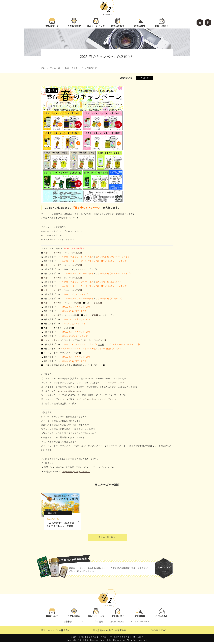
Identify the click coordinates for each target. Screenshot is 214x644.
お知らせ (145, 78)
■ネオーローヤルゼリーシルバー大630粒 (62, 278)
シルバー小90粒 (94, 303)
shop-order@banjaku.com (70, 391)
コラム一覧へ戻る (107, 537)
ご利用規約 (98, 623)
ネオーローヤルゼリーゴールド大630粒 (63, 253)
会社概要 (68, 623)
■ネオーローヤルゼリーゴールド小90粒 (61, 303)
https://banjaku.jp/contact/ (76, 472)
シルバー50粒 (91, 315)
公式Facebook (117, 623)
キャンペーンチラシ (117, 383)
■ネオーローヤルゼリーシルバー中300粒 (62, 290)
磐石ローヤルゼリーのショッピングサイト (96, 399)
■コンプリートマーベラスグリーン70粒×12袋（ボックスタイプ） (74, 340)
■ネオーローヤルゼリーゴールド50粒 (60, 315)
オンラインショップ (140, 623)
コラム (82, 623)
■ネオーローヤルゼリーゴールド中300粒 (62, 265)
